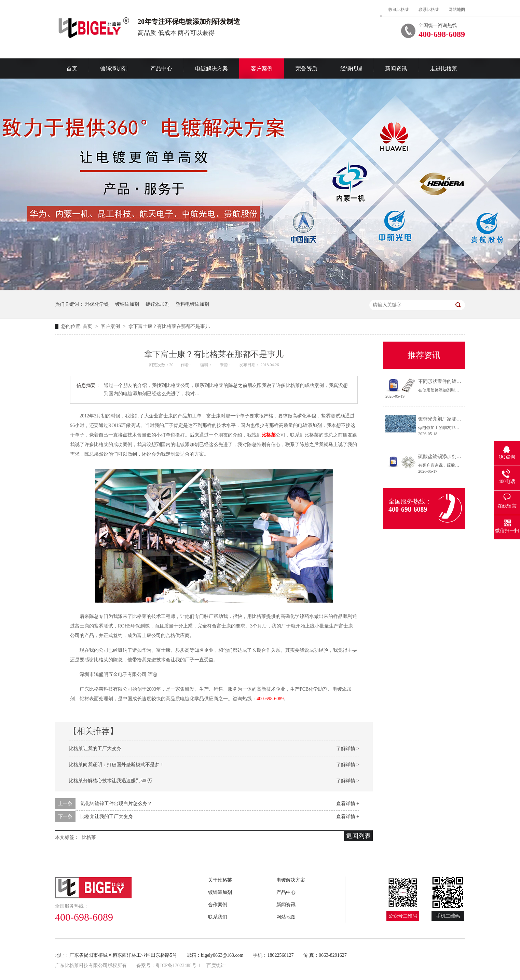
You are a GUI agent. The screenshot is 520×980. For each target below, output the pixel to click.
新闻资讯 (396, 68)
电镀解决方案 (211, 68)
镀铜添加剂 (127, 304)
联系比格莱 (429, 10)
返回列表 (358, 836)
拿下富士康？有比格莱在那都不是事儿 (169, 326)
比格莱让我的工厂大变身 (95, 749)
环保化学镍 (97, 304)
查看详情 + (348, 804)
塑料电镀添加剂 (192, 304)
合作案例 (218, 905)
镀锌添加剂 (114, 68)
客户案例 (262, 68)
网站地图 (457, 10)
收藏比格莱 (399, 10)
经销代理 (351, 68)
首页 (72, 68)
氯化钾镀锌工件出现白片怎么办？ (116, 804)
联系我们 (218, 917)
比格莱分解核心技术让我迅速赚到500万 (111, 781)
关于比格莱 (220, 880)
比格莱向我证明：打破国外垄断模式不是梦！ (117, 765)
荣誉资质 (306, 68)
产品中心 (161, 68)
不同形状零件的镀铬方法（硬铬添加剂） (461, 381)
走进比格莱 (443, 68)
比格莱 (269, 435)
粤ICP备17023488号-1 (178, 965)
